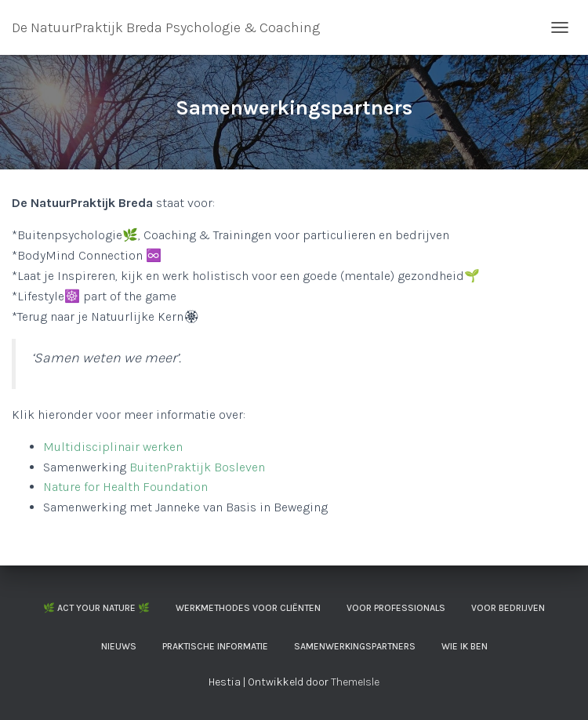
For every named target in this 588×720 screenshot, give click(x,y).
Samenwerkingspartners (355, 646)
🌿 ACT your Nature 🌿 (96, 608)
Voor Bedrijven (508, 608)
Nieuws (119, 646)
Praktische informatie (215, 646)
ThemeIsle (355, 682)
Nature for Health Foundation (125, 487)
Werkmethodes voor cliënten (248, 608)
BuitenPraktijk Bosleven (197, 467)
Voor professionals (396, 608)
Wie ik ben (465, 646)
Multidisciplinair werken (113, 447)
